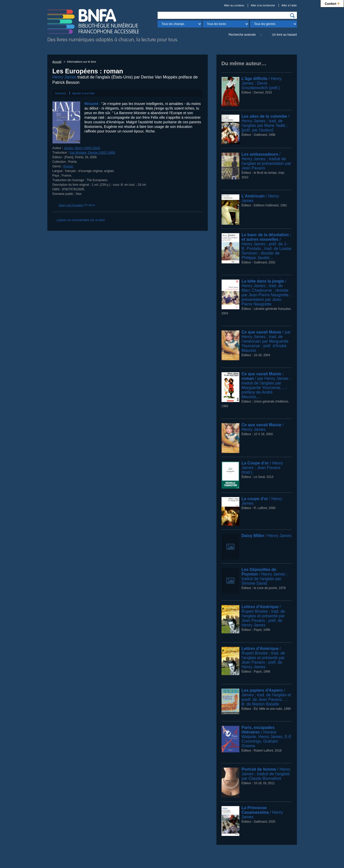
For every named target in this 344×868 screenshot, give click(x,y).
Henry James (64, 77)
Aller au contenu (234, 5)
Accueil (57, 62)
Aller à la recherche (263, 5)
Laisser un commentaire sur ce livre (81, 220)
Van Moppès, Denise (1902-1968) (92, 153)
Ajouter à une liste (84, 93)
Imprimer (61, 93)
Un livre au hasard (284, 35)
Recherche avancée (242, 35)
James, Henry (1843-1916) (82, 148)
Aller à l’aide (289, 5)
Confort (332, 3)
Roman (68, 166)
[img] (292, 16)
